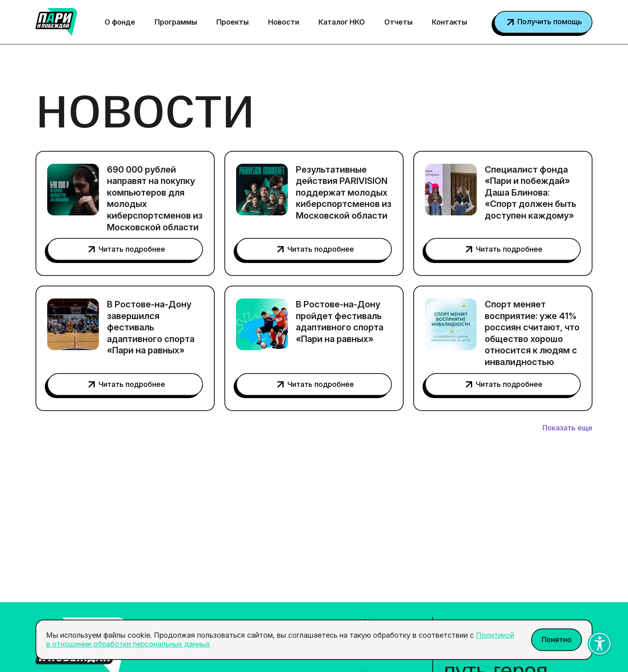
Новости (284, 22)
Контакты (449, 22)
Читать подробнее (132, 249)
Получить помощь (550, 22)
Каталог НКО (342, 22)
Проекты (232, 22)
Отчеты (398, 22)
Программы (176, 22)
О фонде (120, 22)
